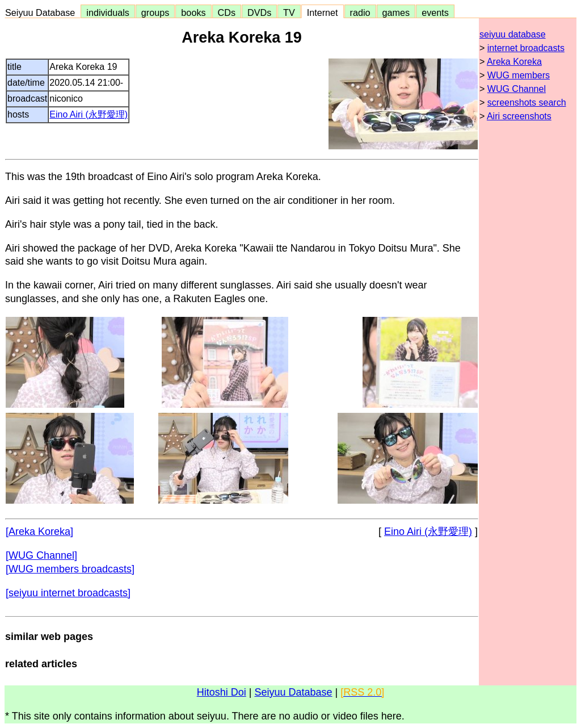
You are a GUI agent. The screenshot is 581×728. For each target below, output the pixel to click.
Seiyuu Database (43, 12)
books (193, 12)
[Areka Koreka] (39, 532)
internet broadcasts (526, 48)
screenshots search (527, 102)
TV (289, 12)
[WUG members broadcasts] (70, 569)
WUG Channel (517, 89)
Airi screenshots (519, 116)
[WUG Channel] (41, 555)
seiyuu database (513, 34)
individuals (108, 12)
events (435, 12)
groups (155, 12)
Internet (323, 12)
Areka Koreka (514, 62)
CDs (227, 12)
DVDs (259, 12)
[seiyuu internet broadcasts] (68, 593)
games (396, 12)
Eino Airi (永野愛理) (89, 114)
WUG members (519, 75)
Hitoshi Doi (222, 692)
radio (360, 12)
